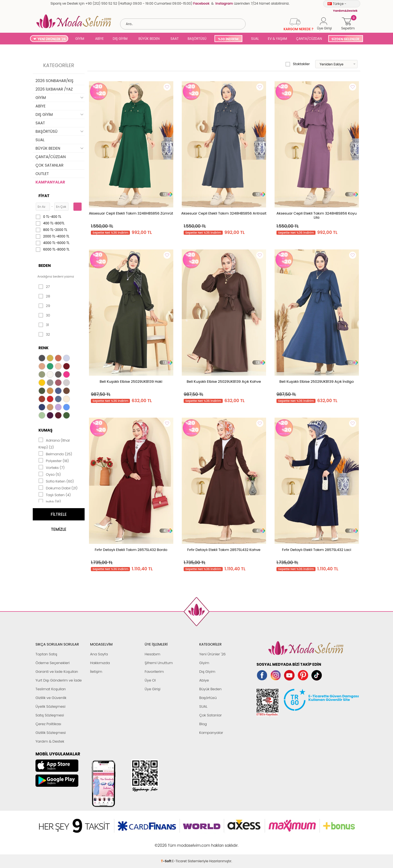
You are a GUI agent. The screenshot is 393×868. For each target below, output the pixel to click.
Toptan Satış (46, 654)
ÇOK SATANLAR (49, 165)
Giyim (204, 663)
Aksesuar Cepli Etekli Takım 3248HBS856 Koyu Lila (317, 215)
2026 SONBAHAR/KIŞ (54, 81)
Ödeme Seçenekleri (53, 663)
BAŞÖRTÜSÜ (197, 39)
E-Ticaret (180, 843)
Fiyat (44, 196)
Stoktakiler (298, 64)
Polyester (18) (54, 460)
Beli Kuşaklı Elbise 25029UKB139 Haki (131, 382)
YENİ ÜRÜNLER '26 (52, 39)
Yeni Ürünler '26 (212, 654)
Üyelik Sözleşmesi (50, 706)
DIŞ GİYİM (120, 39)
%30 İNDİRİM (228, 39)
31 (44, 325)
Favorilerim (154, 672)
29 (44, 306)
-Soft (167, 843)
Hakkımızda (100, 663)
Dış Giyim (207, 672)
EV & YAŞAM (278, 39)
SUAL (254, 39)
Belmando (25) (55, 454)
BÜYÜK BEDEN (149, 39)
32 (44, 334)
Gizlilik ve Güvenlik (51, 698)
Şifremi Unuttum (159, 663)
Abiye (204, 680)
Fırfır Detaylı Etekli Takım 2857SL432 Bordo (131, 550)
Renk (44, 348)
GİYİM (80, 39)
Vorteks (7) (52, 467)
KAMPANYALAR (50, 182)
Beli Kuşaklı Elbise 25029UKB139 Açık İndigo (317, 382)
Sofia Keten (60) (56, 481)
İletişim (96, 672)
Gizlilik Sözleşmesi (51, 733)
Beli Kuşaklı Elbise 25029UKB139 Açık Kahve (224, 382)
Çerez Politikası (48, 724)
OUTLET (42, 174)
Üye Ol (150, 680)
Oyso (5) (50, 474)
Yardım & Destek (50, 741)
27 (44, 287)
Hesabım (152, 654)
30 (44, 315)
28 (44, 296)
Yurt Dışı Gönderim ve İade (59, 680)
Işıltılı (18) (50, 501)
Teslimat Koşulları (51, 689)
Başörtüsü (208, 698)
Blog (203, 724)
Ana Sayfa (99, 654)
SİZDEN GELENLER (346, 39)
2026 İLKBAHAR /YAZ (54, 89)
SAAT (175, 39)
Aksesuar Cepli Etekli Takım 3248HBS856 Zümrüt (131, 213)
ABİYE (99, 39)
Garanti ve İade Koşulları (57, 672)
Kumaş (45, 430)
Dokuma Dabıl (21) (58, 488)
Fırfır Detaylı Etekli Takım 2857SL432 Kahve (224, 550)
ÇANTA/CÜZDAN (309, 39)
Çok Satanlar (210, 715)
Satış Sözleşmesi (50, 715)
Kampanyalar (211, 733)
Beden (45, 266)
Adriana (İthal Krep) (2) (54, 443)
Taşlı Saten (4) (55, 495)
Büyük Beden (210, 689)
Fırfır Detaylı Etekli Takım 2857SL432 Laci (316, 550)
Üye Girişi (153, 689)
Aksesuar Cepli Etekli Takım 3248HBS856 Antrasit (224, 213)
